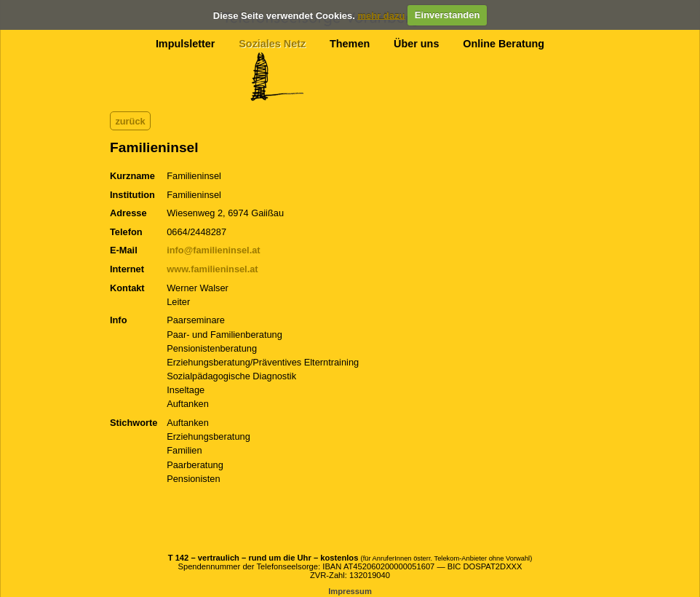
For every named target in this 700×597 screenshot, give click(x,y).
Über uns (416, 44)
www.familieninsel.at (212, 269)
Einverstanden (448, 15)
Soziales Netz (272, 44)
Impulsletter (186, 44)
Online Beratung (504, 44)
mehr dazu (381, 15)
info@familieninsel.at (213, 250)
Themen (350, 44)
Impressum (350, 591)
